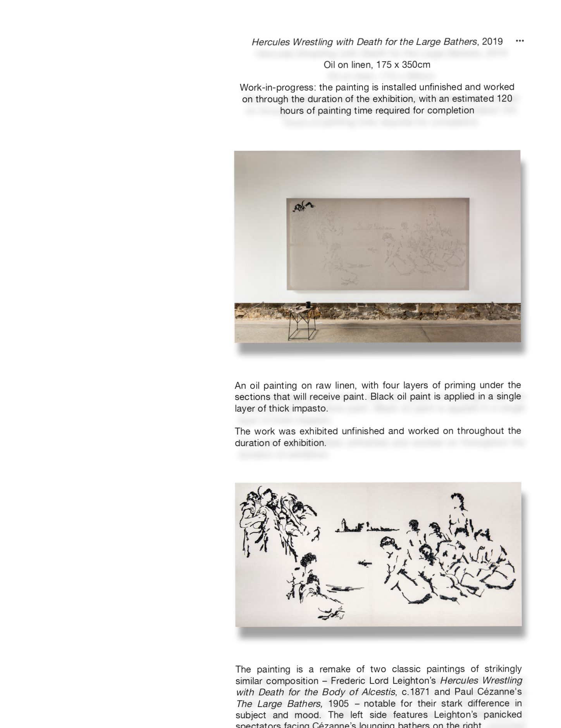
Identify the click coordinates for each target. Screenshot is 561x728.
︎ (520, 41)
